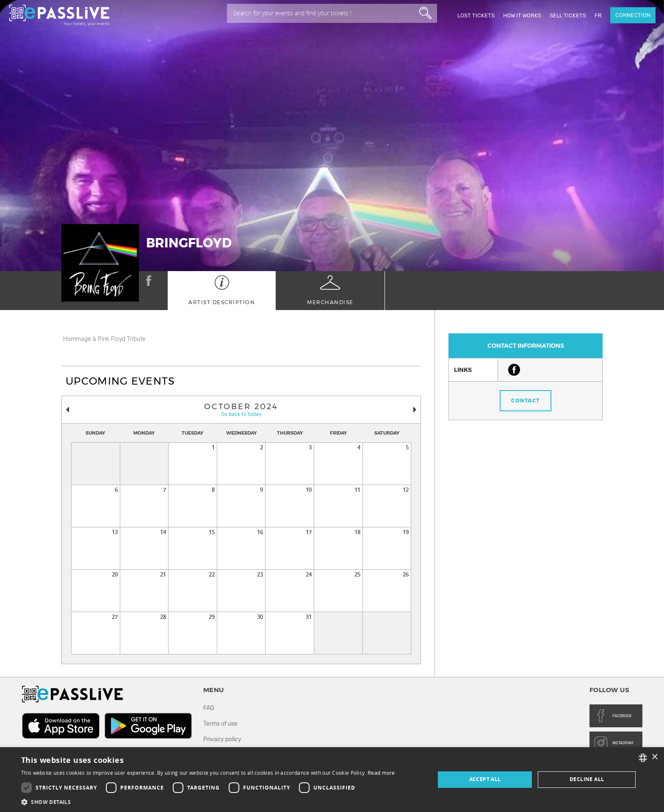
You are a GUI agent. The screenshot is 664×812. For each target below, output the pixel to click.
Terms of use (220, 724)
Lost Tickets (476, 15)
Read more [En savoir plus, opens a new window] (381, 773)
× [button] (654, 757)
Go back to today (241, 414)
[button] (208, 802)
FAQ (209, 708)
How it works (522, 15)
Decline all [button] (587, 779)
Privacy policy (222, 739)
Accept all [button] (485, 779)
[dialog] (332, 780)
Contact (526, 400)
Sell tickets (568, 15)
